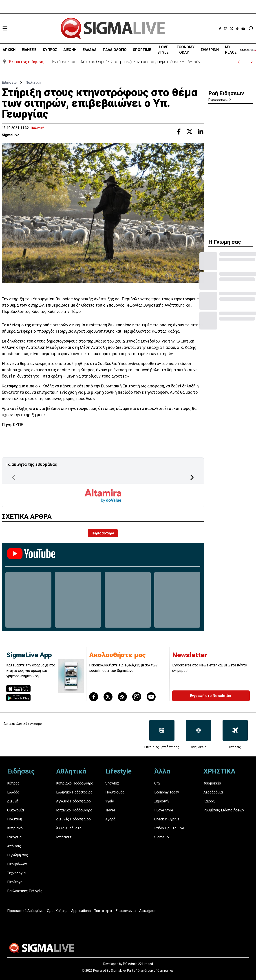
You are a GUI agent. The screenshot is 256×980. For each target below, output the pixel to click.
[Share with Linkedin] (200, 132)
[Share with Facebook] (179, 132)
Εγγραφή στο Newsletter (211, 696)
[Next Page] (192, 477)
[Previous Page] (14, 477)
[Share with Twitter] (190, 132)
